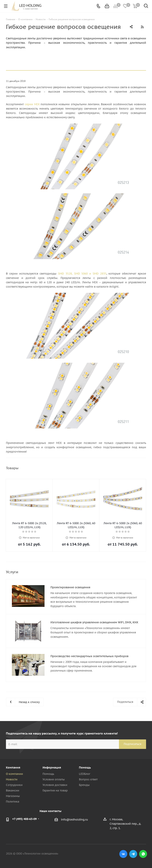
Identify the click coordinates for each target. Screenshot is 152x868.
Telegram (133, 854)
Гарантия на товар (55, 790)
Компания (13, 768)
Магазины (13, 796)
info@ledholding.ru (74, 820)
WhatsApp (143, 854)
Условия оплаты (54, 779)
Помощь (48, 774)
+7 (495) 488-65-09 (24, 819)
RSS (142, 27)
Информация (52, 768)
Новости (12, 779)
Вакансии (13, 790)
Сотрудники (14, 785)
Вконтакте (123, 854)
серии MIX (32, 104)
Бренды (84, 785)
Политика (13, 802)
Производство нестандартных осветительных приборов (89, 656)
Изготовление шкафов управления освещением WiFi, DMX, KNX (94, 622)
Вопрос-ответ (88, 779)
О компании (14, 774)
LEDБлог (85, 774)
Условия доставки (55, 785)
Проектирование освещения (70, 587)
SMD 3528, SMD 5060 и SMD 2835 (82, 274)
